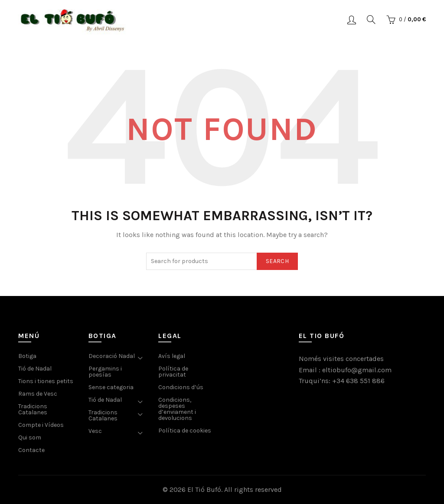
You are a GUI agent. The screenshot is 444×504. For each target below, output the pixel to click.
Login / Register (352, 20)
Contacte (31, 450)
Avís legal (172, 356)
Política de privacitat (173, 372)
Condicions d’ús (181, 387)
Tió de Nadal (35, 369)
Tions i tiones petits (46, 381)
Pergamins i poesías (105, 372)
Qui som (30, 437)
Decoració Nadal (112, 356)
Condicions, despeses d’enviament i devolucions (177, 409)
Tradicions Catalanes (33, 409)
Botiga (27, 356)
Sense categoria (111, 387)
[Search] (371, 20)
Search (277, 261)
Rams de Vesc (38, 394)
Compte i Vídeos (41, 425)
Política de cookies (185, 431)
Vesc (95, 431)
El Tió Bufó (204, 489)
